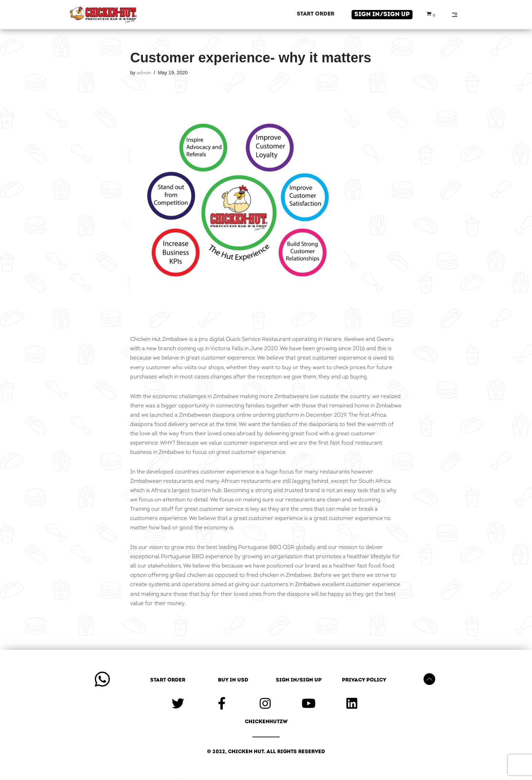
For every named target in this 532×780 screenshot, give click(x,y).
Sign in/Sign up (382, 15)
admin (144, 73)
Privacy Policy (364, 682)
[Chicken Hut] (103, 15)
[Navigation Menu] (455, 15)
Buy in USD (233, 682)
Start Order (316, 14)
